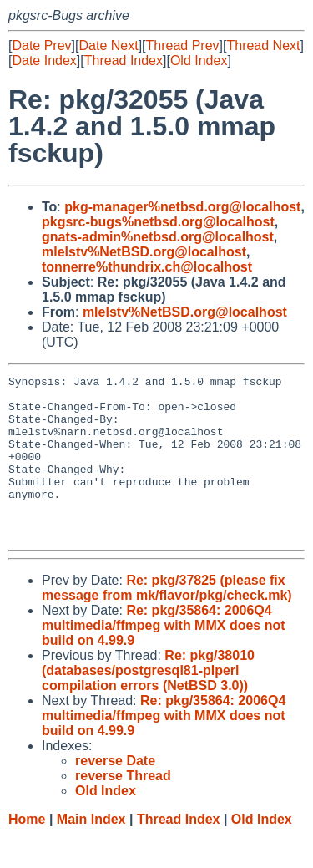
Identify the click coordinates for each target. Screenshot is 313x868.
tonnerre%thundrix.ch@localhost (147, 267)
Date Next (108, 46)
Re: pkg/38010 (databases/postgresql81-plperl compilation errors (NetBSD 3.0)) (148, 703)
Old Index (199, 61)
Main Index (91, 852)
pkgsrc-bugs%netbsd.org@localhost (158, 222)
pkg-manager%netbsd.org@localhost (182, 207)
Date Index (44, 61)
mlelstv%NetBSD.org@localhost (144, 252)
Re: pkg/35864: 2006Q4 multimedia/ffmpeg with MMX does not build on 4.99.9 (164, 658)
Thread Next (263, 46)
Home (27, 852)
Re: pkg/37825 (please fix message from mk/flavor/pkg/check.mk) (167, 620)
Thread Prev (183, 46)
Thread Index (124, 61)
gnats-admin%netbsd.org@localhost (158, 237)
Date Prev (41, 46)
